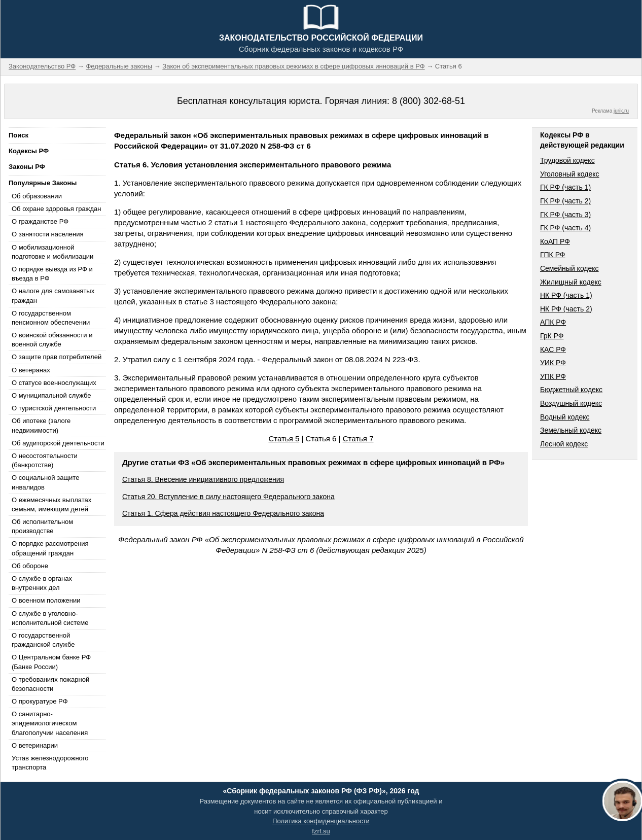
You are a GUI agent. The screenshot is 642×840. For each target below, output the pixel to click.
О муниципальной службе (51, 395)
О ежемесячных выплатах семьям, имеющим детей (51, 504)
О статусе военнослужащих (54, 383)
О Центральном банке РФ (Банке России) (51, 662)
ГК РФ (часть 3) (565, 215)
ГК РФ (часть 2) (565, 201)
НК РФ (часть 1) (566, 295)
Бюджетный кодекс (571, 390)
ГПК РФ (553, 255)
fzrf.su (321, 831)
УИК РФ (553, 363)
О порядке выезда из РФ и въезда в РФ (52, 274)
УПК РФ (553, 376)
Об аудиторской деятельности (58, 443)
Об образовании (37, 196)
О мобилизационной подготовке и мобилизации (52, 252)
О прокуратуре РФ (40, 701)
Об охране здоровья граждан (56, 209)
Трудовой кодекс (567, 160)
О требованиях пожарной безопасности (50, 684)
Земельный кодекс (571, 430)
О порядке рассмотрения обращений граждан (50, 548)
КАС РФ (553, 349)
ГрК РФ (552, 336)
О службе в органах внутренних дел (42, 583)
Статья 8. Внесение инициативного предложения (203, 479)
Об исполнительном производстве (42, 526)
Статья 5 (284, 439)
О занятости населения (48, 234)
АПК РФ (553, 322)
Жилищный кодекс (571, 282)
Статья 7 (358, 439)
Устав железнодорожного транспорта (50, 763)
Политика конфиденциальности (321, 821)
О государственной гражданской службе (43, 640)
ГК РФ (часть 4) (565, 228)
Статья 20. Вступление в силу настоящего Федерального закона (228, 497)
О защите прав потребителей (57, 357)
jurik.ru (621, 111)
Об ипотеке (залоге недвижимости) (41, 425)
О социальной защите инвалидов (45, 482)
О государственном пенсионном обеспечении (51, 318)
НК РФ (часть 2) (566, 309)
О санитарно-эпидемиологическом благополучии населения (50, 723)
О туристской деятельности (54, 408)
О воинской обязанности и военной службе (52, 340)
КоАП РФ (555, 241)
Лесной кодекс (564, 444)
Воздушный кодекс (571, 403)
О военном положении (46, 600)
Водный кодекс (565, 417)
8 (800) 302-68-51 (429, 101)
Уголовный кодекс (570, 174)
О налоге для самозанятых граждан (53, 295)
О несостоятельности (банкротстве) (45, 460)
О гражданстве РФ (40, 221)
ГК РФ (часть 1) (565, 187)
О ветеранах (31, 370)
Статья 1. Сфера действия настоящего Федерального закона (223, 513)
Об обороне (30, 566)
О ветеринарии (35, 745)
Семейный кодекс (569, 268)
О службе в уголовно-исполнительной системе (50, 618)
